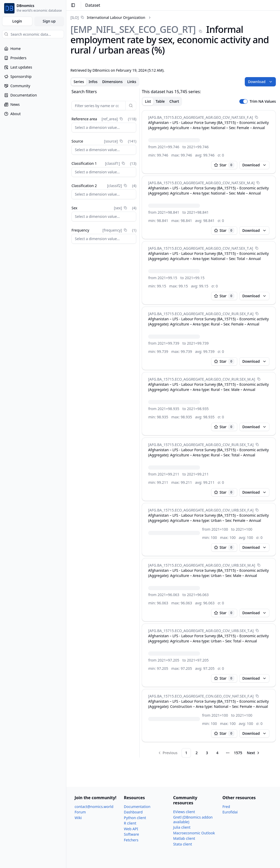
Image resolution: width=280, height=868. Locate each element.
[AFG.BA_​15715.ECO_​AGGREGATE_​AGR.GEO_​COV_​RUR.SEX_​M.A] (202, 379)
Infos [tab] (93, 82)
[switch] (243, 101)
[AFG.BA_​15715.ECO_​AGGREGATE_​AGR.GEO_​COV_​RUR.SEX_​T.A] (201, 445)
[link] (108, 17)
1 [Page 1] (186, 753)
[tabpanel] (173, 423)
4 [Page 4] (217, 753)
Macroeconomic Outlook (194, 833)
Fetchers (131, 840)
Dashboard (133, 812)
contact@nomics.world (94, 807)
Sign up (49, 21)
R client (130, 823)
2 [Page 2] (197, 753)
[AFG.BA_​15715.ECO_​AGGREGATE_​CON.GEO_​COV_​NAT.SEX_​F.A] (201, 696)
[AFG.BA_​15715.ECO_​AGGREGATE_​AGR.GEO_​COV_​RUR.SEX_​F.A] (201, 314)
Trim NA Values (263, 101)
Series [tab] (79, 82)
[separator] (139, 423)
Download (260, 82)
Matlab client (184, 838)
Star (224, 165)
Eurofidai (230, 812)
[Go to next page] (254, 753)
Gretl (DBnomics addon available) (193, 819)
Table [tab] (160, 101)
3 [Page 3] (207, 753)
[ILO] (75, 17)
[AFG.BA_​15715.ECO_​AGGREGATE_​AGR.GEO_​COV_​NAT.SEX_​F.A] (201, 117)
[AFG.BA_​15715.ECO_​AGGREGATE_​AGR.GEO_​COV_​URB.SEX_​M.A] (202, 565)
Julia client (182, 827)
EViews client (184, 812)
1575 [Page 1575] (238, 753)
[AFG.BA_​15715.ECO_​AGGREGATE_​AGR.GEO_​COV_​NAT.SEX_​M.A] (201, 183)
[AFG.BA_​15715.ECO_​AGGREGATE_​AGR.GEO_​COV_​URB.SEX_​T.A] (201, 631)
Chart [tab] (174, 101)
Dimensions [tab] (112, 82)
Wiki (78, 818)
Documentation (137, 807)
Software (131, 834)
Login (17, 21)
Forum (80, 812)
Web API (131, 829)
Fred (226, 807)
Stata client (183, 844)
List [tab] (148, 101)
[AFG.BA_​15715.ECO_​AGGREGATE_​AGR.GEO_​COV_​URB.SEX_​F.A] (201, 510)
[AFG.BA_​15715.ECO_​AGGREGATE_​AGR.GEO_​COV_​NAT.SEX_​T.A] (201, 248)
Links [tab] (132, 82)
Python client (135, 818)
